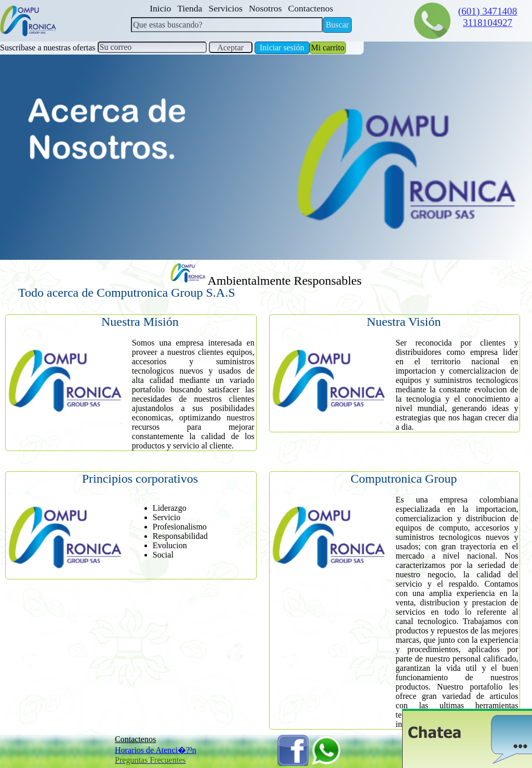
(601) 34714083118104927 (488, 17)
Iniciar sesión (282, 48)
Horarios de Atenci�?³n (156, 750)
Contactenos (135, 739)
